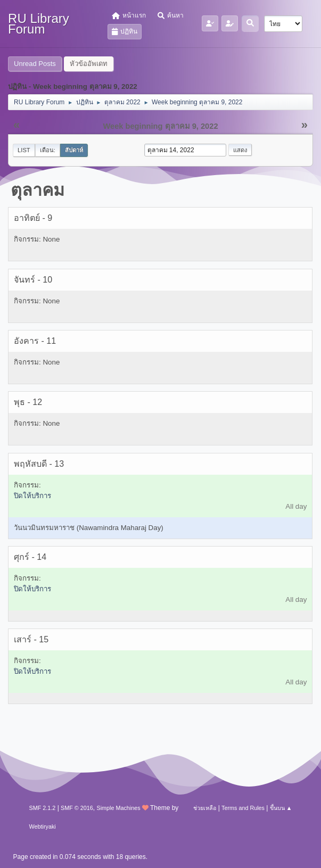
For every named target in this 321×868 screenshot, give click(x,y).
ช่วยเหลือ (205, 808)
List (24, 150)
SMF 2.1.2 (43, 808)
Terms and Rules (243, 808)
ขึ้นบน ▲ (281, 808)
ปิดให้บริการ (32, 496)
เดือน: (48, 150)
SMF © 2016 (77, 808)
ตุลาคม (38, 190)
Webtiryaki (43, 826)
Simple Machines (118, 808)
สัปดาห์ (74, 150)
